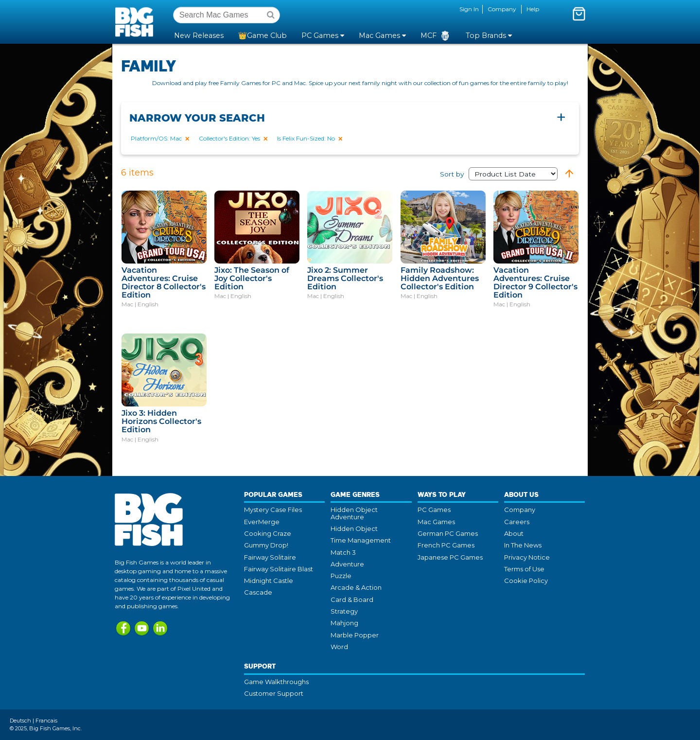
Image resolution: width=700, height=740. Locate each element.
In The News (523, 545)
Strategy (344, 611)
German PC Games (448, 533)
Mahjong (344, 623)
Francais (46, 721)
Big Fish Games (136, 21)
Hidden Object (354, 529)
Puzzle (341, 576)
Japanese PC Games (450, 557)
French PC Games (446, 545)
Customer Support (274, 693)
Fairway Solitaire (270, 557)
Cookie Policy (526, 581)
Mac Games (436, 522)
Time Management (361, 540)
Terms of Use (524, 569)
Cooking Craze (268, 533)
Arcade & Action (356, 587)
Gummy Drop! (266, 545)
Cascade (258, 592)
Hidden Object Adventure (354, 513)
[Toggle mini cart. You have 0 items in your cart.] (579, 14)
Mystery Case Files (273, 510)
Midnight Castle (269, 581)
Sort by (499, 174)
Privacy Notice (527, 557)
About (514, 533)
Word (339, 647)
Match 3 (343, 552)
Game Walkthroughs (276, 682)
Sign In (469, 9)
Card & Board (352, 599)
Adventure (347, 564)
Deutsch (20, 721)
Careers (517, 522)
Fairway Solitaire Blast (279, 569)
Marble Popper (355, 635)
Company (502, 9)
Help (533, 9)
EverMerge (262, 522)
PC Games (434, 510)
